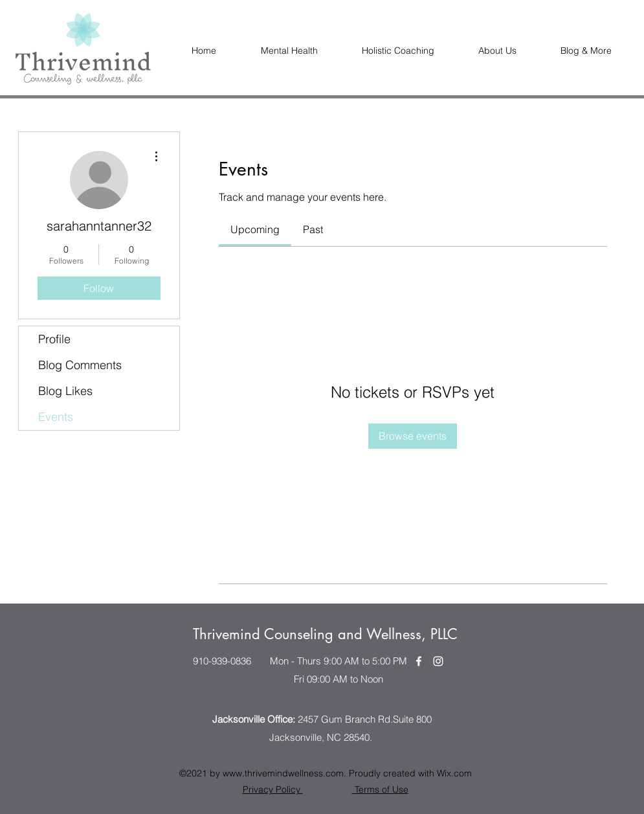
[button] (497, 51)
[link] (255, 229)
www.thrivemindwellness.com (283, 773)
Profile (54, 339)
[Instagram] (438, 661)
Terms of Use (380, 789)
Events (56, 417)
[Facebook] (419, 661)
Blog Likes (65, 391)
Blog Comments (80, 365)
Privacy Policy (273, 789)
